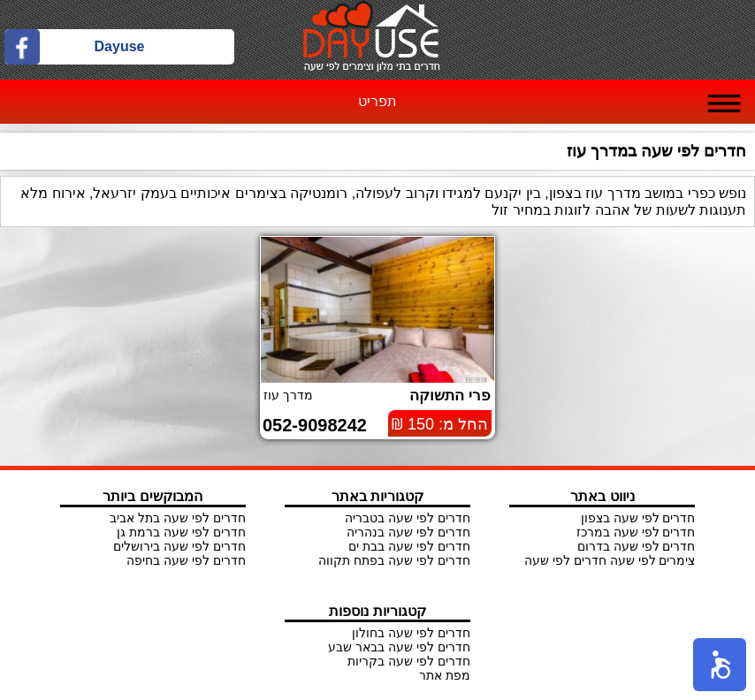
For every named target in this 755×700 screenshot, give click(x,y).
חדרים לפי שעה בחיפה (186, 560)
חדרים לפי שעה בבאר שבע (399, 647)
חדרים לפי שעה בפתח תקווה (394, 560)
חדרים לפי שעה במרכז (636, 532)
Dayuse (120, 46)
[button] (720, 665)
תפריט (377, 101)
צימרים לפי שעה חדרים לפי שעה (610, 560)
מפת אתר (445, 675)
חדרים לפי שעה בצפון (638, 518)
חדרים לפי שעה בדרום (637, 546)
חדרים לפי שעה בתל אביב (178, 518)
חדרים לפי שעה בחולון (411, 633)
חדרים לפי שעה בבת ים (409, 546)
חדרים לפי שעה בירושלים (179, 546)
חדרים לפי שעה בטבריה (408, 518)
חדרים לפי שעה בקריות (409, 661)
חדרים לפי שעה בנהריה (408, 532)
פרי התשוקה (450, 396)
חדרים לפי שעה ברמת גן (181, 532)
